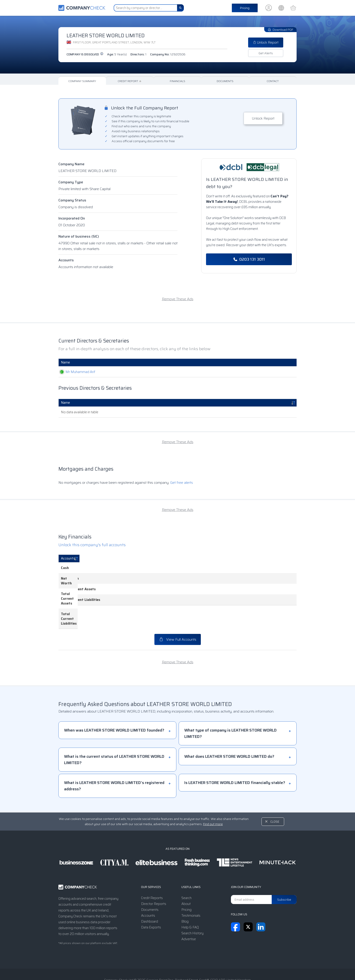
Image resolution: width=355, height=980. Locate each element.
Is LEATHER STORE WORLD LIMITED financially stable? (235, 759)
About (186, 880)
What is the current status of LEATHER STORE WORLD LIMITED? (114, 736)
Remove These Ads (178, 299)
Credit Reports (152, 874)
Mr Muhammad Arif (76, 372)
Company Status (72, 200)
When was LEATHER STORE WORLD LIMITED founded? (114, 707)
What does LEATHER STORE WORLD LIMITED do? (229, 733)
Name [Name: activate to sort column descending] (65, 403)
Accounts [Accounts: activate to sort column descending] (68, 558)
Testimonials (191, 892)
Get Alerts (266, 53)
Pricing (245, 8)
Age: (117, 54)
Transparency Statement (207, 967)
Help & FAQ (190, 904)
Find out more (213, 801)
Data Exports (151, 904)
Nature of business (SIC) (79, 236)
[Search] (180, 8)
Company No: (168, 54)
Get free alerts (182, 483)
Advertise (189, 916)
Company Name (71, 164)
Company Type (71, 182)
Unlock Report (266, 43)
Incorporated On (72, 218)
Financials (177, 81)
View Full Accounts (178, 616)
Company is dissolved (85, 54)
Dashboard (150, 898)
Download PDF (280, 30)
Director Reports (154, 880)
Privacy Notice (171, 967)
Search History (192, 910)
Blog (185, 898)
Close (275, 798)
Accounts (66, 260)
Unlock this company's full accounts (92, 545)
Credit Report (130, 81)
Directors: (138, 54)
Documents (225, 81)
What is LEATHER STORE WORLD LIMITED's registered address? (114, 762)
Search (186, 874)
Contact (273, 81)
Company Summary (82, 81)
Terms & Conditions (139, 967)
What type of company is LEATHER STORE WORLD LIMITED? (230, 710)
